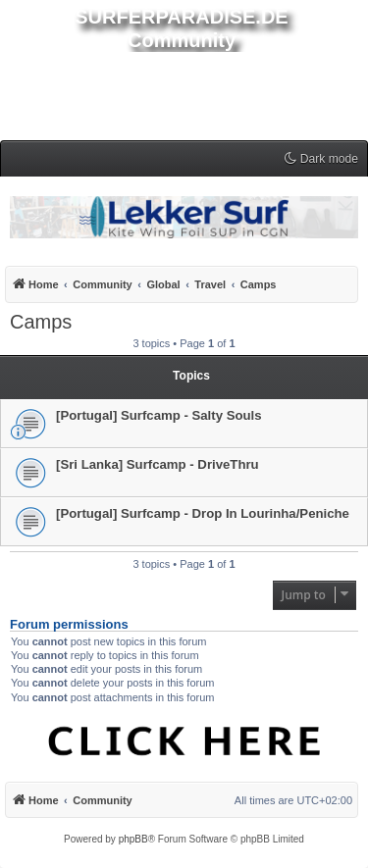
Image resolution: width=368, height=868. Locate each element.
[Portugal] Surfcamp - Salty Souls (159, 415)
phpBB (133, 839)
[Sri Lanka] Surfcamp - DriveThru (158, 464)
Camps (41, 322)
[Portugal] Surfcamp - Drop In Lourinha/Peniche (203, 513)
